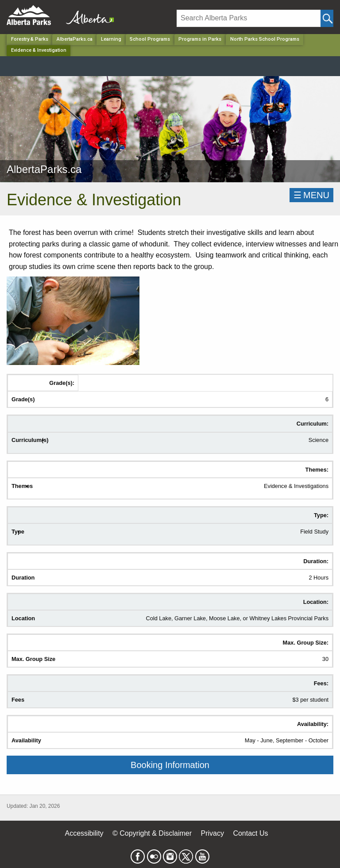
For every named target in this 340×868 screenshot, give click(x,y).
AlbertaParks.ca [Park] (75, 39)
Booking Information (170, 765)
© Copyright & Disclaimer (152, 833)
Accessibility (84, 833)
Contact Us (250, 833)
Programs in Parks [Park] (200, 39)
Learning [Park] (111, 39)
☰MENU (311, 195)
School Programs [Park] (150, 39)
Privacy (212, 833)
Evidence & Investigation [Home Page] (39, 50)
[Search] (249, 18)
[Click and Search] (327, 18)
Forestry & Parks (30, 39)
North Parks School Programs (265, 39)
